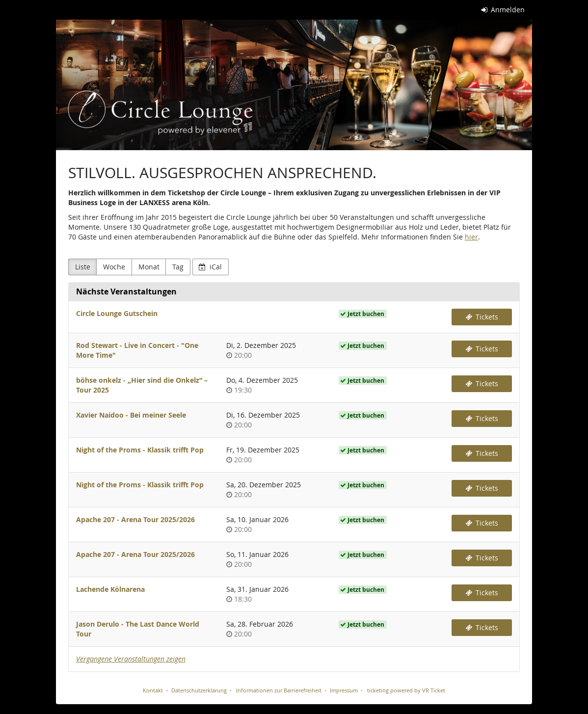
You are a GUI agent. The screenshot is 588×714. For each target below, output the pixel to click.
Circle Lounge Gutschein (117, 313)
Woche (114, 267)
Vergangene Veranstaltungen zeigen (131, 659)
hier (471, 237)
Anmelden (503, 10)
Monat (149, 267)
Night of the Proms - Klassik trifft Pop (140, 450)
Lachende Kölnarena (110, 589)
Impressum (344, 690)
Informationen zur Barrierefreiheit (278, 690)
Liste (83, 267)
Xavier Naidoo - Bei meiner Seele (131, 415)
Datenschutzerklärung (199, 690)
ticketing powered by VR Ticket (406, 690)
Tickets (482, 317)
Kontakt (153, 690)
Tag (178, 267)
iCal (210, 267)
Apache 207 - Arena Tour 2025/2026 (135, 519)
